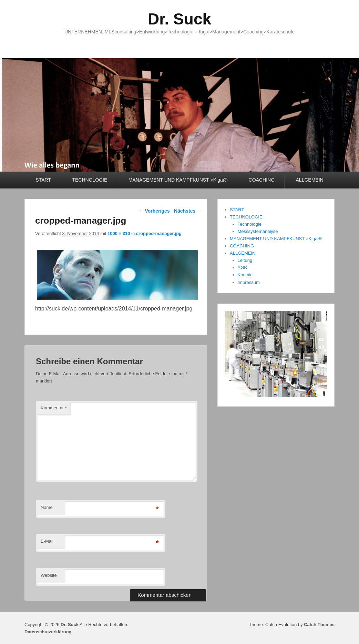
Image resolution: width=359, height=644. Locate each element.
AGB (242, 268)
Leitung (245, 260)
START (43, 180)
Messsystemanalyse (258, 231)
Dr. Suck (179, 19)
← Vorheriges (154, 211)
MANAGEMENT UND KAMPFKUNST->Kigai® (178, 180)
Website (49, 575)
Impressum (249, 282)
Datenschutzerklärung (48, 632)
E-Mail (47, 541)
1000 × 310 (119, 233)
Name (47, 507)
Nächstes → (188, 211)
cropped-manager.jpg (159, 233)
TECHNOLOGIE (90, 180)
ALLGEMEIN (310, 180)
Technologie (250, 224)
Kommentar (54, 408)
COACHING (262, 180)
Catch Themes (319, 625)
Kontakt (245, 275)
